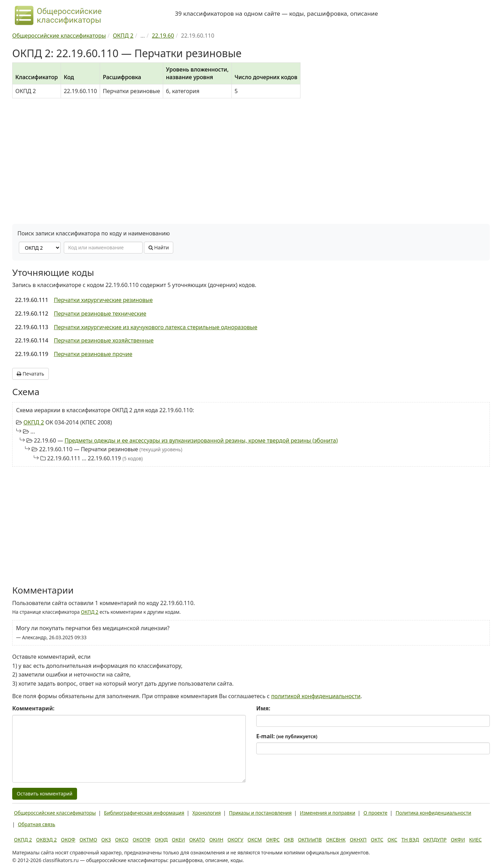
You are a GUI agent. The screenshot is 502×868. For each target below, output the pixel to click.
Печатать (31, 374)
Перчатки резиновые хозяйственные (104, 340)
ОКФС (273, 840)
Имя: (263, 708)
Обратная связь (36, 824)
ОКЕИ (178, 840)
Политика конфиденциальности (433, 813)
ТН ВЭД (410, 840)
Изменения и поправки (328, 813)
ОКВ (289, 840)
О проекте (375, 813)
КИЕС (476, 840)
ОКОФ (68, 840)
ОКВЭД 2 (47, 840)
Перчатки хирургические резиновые (103, 300)
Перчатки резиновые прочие (93, 354)
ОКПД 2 (34, 422)
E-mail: (287, 736)
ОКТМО (88, 840)
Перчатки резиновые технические (100, 314)
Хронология (207, 813)
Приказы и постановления (260, 813)
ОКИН (216, 840)
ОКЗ (106, 840)
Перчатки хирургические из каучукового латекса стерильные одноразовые (155, 327)
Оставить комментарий (45, 794)
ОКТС (377, 840)
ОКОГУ (236, 840)
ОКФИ (458, 840)
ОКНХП (358, 840)
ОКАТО (197, 840)
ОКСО (122, 840)
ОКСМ (255, 840)
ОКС (392, 840)
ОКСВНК (336, 840)
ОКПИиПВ (310, 840)
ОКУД (161, 840)
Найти (159, 247)
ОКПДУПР (435, 840)
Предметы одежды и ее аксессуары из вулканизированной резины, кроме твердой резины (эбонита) (201, 440)
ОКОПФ (142, 840)
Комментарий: (33, 708)
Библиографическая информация (144, 813)
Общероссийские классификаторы (55, 813)
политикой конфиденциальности (316, 696)
